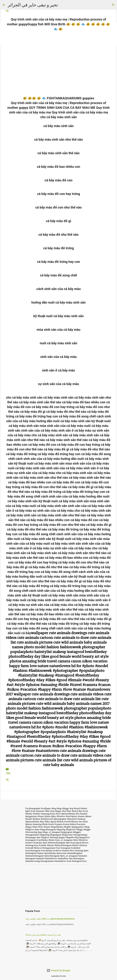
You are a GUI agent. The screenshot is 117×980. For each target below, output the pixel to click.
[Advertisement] (59, 886)
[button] (7, 11)
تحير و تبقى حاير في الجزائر (33, 5)
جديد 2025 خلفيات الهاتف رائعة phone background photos (50, 919)
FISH (8, 773)
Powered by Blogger (59, 970)
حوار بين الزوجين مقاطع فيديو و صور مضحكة (43, 935)
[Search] (113, 5)
